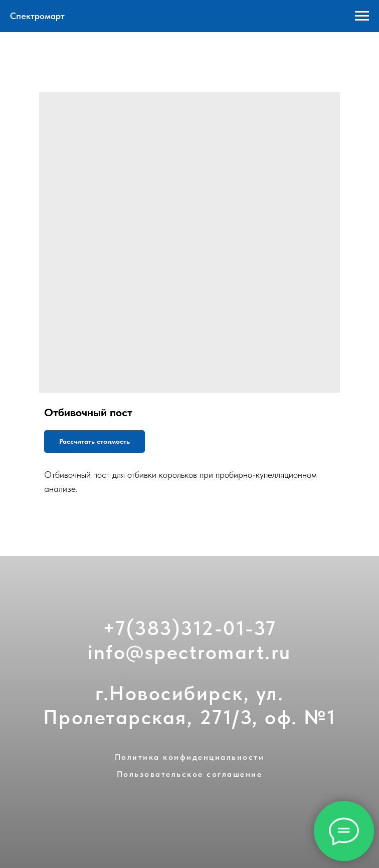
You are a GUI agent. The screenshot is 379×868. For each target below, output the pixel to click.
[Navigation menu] (362, 16)
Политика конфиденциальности (190, 757)
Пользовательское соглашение (190, 774)
